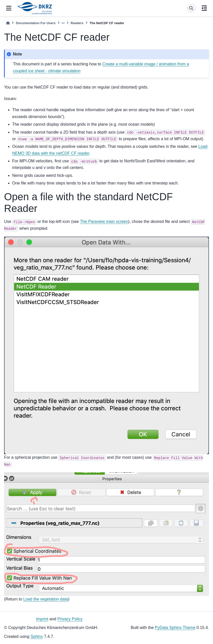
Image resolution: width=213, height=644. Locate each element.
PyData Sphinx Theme (175, 628)
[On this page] (204, 8)
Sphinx (37, 636)
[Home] (8, 23)
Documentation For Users (36, 23)
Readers (77, 23)
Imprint (42, 619)
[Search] (191, 8)
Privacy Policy (70, 619)
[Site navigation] (9, 8)
